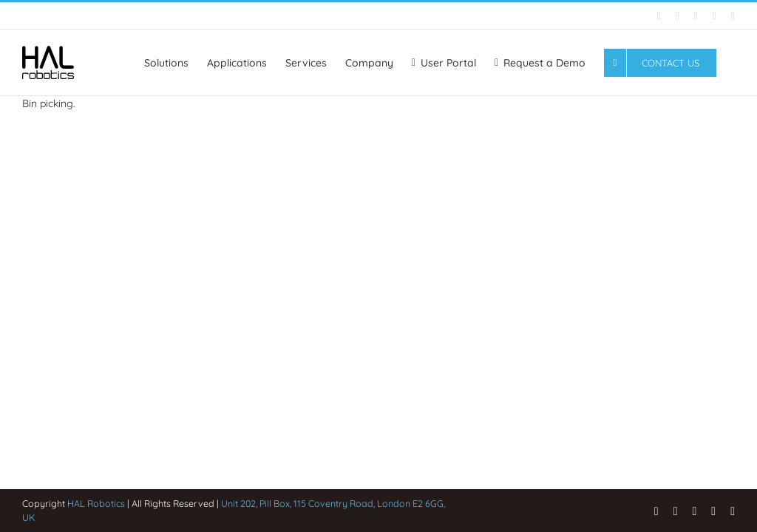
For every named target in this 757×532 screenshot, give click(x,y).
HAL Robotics (96, 503)
